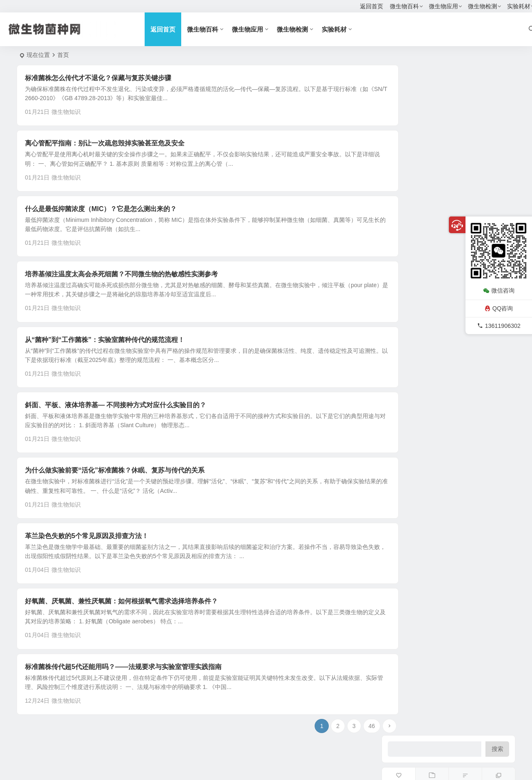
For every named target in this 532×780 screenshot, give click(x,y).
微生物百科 (404, 6)
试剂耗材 (417, 288)
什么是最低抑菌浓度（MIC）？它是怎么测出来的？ (101, 209)
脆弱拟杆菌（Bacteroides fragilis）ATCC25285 (454, 148)
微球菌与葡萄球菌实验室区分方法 (437, 136)
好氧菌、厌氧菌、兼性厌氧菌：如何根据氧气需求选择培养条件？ (121, 601)
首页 (63, 55)
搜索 (498, 79)
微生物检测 (483, 6)
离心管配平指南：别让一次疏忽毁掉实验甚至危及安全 (105, 143)
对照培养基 (417, 271)
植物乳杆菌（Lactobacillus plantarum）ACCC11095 (461, 185)
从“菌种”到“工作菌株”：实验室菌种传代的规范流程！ (105, 340)
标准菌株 (417, 236)
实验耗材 (342, 29)
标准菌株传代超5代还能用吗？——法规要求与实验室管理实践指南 (123, 667)
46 (351, 726)
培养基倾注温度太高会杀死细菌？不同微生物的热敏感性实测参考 (121, 274)
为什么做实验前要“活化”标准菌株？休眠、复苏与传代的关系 (115, 470)
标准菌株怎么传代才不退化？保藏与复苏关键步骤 (98, 78)
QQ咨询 (499, 308)
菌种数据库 (417, 323)
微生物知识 (66, 112)
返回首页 (372, 6)
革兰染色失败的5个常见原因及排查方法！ (87, 536)
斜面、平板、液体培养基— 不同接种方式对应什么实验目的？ (116, 405)
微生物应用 (443, 6)
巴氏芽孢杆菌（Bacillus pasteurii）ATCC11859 (454, 160)
